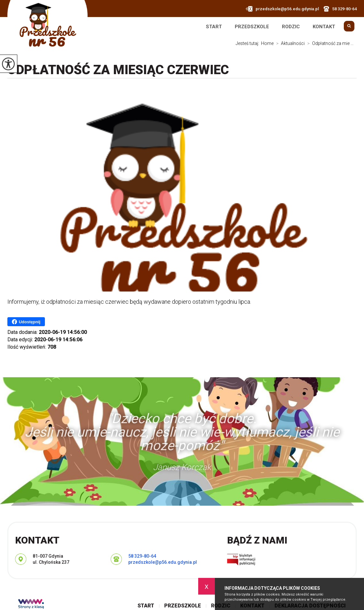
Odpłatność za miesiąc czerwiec (118, 70)
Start (214, 27)
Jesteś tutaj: (248, 43)
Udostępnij (26, 322)
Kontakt (324, 27)
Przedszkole (252, 27)
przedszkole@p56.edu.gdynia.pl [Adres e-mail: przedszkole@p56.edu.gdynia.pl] (163, 562)
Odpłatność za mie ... (329, 43)
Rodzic (291, 27)
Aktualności (289, 43)
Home (267, 43)
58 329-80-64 (340, 9)
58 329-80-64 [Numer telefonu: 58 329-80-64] (142, 556)
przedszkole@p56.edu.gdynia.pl (282, 9)
